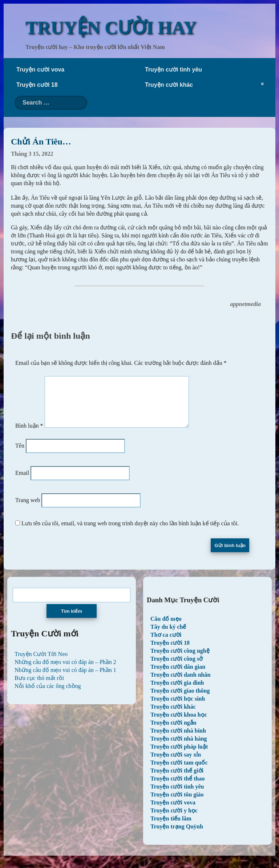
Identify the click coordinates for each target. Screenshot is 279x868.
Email (22, 482)
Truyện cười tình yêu (173, 70)
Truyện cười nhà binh (178, 739)
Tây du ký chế (168, 635)
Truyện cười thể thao (177, 787)
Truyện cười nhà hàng (179, 747)
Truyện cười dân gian (178, 675)
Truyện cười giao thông (180, 699)
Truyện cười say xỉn (176, 763)
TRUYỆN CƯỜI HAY (111, 28)
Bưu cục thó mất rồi (39, 687)
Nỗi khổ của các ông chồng (48, 695)
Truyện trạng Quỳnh (177, 835)
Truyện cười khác (169, 85)
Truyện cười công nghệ (180, 659)
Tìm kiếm (72, 620)
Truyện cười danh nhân (180, 683)
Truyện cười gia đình (177, 691)
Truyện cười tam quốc (179, 771)
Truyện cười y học (174, 819)
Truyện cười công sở (177, 667)
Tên (20, 454)
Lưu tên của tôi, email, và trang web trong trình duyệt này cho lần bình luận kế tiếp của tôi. (130, 532)
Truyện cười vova (40, 70)
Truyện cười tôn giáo (177, 803)
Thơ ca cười (166, 643)
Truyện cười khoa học (179, 723)
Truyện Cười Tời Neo (41, 663)
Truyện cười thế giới (177, 779)
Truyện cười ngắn (173, 731)
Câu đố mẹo (166, 627)
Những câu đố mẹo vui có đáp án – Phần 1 (65, 679)
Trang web (28, 509)
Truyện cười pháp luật (179, 755)
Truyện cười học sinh (178, 707)
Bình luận (29, 434)
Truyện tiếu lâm (171, 827)
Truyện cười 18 (37, 85)
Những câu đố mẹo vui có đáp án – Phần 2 (65, 671)
